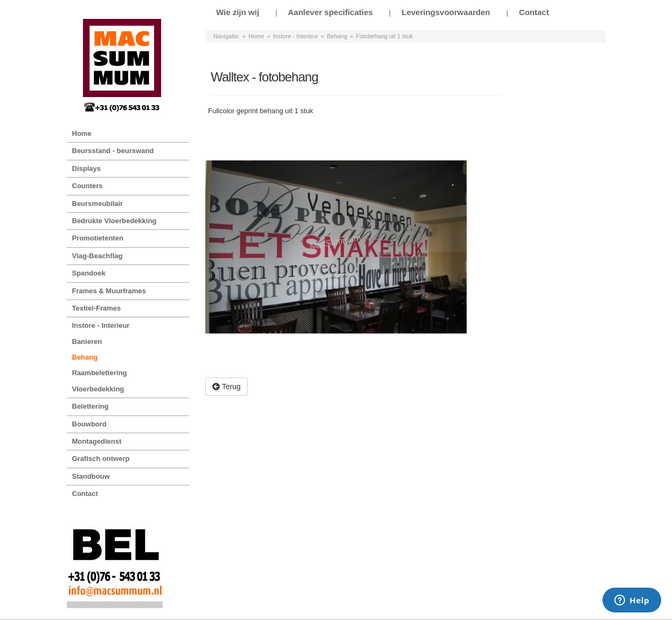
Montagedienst (97, 441)
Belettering (91, 406)
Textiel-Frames (97, 308)
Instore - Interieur (296, 36)
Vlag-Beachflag (98, 256)
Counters (88, 186)
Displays (86, 168)
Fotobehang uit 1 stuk (384, 36)
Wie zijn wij (238, 12)
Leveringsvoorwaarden (446, 12)
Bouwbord (89, 424)
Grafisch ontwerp (101, 459)
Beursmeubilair (98, 204)
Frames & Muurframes (109, 291)
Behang (337, 36)
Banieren (87, 342)
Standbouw (91, 476)
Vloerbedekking (98, 389)
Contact (534, 12)
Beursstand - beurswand (113, 151)
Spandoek (89, 273)
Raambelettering (100, 373)
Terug (227, 387)
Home (256, 36)
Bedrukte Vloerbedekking (115, 221)
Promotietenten (98, 238)
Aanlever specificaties (330, 12)
